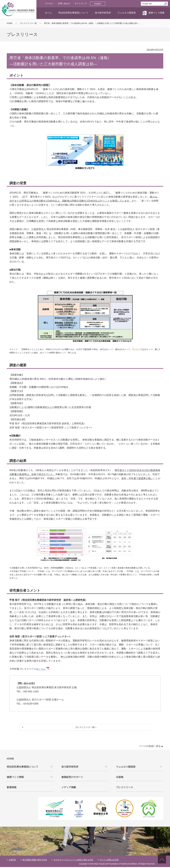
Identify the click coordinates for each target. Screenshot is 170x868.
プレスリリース (125, 788)
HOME (10, 23)
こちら (42, 669)
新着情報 (12, 788)
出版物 (120, 778)
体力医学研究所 (103, 13)
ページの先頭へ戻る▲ (151, 747)
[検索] (152, 4)
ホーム (48, 13)
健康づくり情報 (156, 13)
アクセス (49, 3)
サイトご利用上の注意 (109, 861)
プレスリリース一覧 (28, 23)
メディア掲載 (69, 788)
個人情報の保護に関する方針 (35, 861)
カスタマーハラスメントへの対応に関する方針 (73, 861)
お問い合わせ (64, 3)
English (98, 4)
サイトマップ (81, 3)
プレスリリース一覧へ (86, 728)
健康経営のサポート (72, 778)
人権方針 (12, 861)
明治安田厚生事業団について (73, 13)
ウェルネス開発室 (127, 13)
